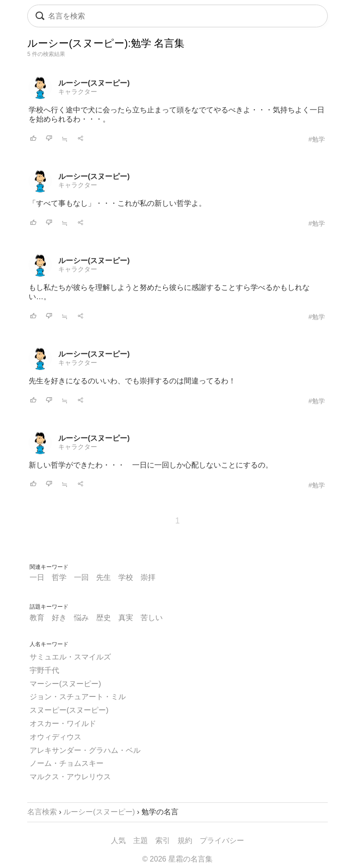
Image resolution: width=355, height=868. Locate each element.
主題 (141, 840)
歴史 (104, 618)
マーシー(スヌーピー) (65, 684)
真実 (126, 618)
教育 (37, 618)
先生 (104, 577)
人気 (118, 840)
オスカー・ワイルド (63, 723)
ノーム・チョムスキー (67, 763)
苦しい (152, 618)
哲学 (59, 577)
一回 (81, 577)
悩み (81, 618)
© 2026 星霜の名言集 (177, 859)
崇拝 (148, 577)
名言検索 (42, 812)
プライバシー (222, 840)
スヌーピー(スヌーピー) (69, 710)
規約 (185, 840)
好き (59, 618)
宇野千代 (44, 670)
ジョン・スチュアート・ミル (78, 697)
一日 (37, 577)
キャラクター (78, 92)
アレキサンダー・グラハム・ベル (85, 750)
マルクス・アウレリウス (70, 777)
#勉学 (317, 139)
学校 (126, 577)
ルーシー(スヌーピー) (94, 83)
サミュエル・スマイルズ (70, 657)
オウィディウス (55, 737)
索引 (163, 840)
